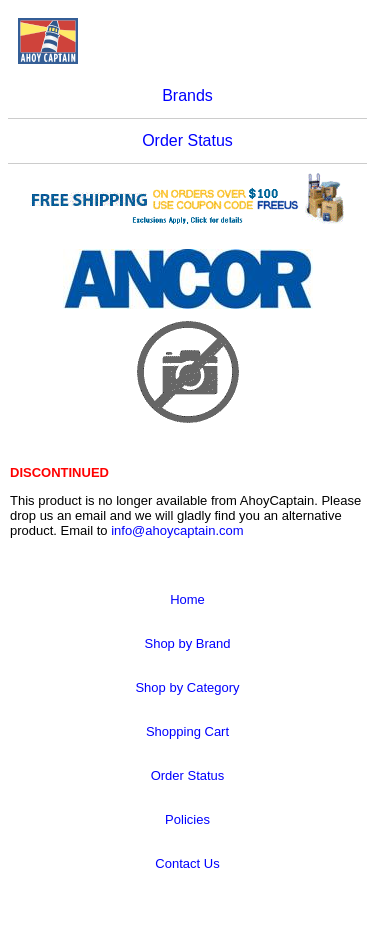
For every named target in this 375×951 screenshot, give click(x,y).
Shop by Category (187, 687)
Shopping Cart (187, 731)
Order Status (187, 140)
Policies (187, 819)
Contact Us (187, 863)
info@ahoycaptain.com (177, 530)
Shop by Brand (187, 643)
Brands (187, 95)
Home (187, 599)
